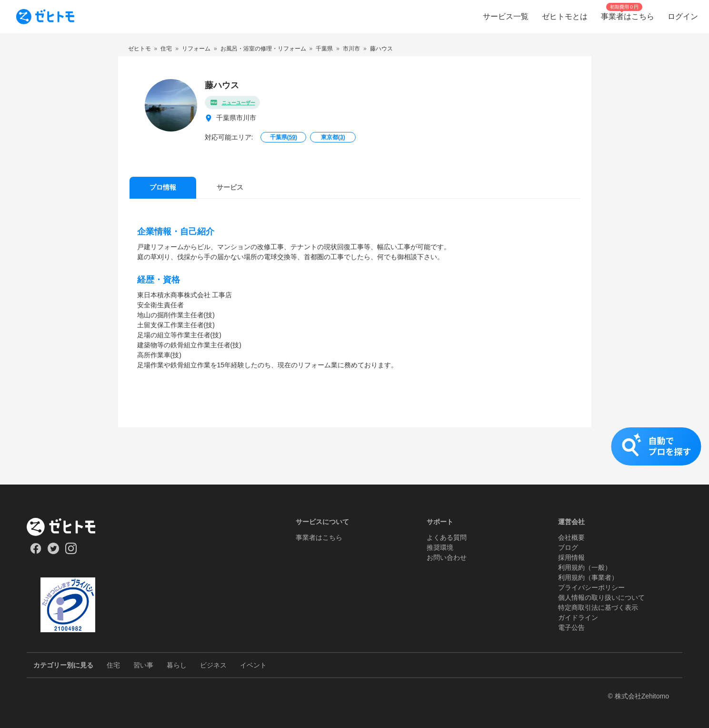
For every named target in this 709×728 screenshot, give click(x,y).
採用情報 (571, 557)
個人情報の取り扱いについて (601, 597)
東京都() (333, 137)
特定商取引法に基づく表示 (598, 607)
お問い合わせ (447, 557)
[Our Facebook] (35, 552)
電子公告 (571, 627)
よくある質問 (447, 537)
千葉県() (284, 137)
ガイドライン (578, 617)
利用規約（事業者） (588, 577)
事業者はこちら (319, 537)
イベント (253, 665)
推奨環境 (440, 547)
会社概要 (571, 537)
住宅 (113, 665)
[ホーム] (68, 527)
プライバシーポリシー (591, 587)
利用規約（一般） (585, 567)
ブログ (568, 547)
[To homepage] (45, 17)
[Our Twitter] (53, 552)
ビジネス (213, 665)
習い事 (143, 665)
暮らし (177, 665)
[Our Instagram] (71, 552)
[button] (354, 456)
